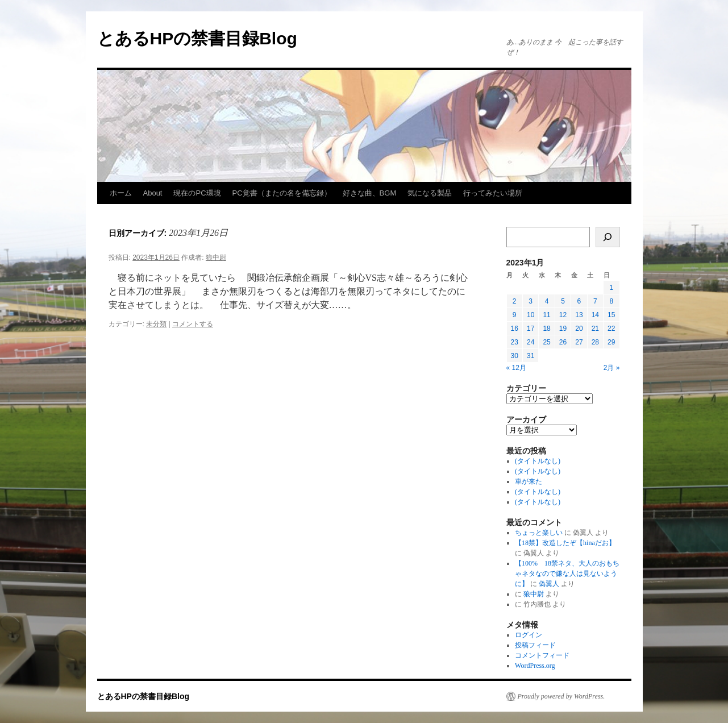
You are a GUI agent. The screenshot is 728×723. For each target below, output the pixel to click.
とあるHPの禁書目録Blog (197, 38)
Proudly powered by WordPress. (561, 696)
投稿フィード (535, 645)
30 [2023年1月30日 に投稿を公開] (515, 356)
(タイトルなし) (538, 461)
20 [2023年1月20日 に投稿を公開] (579, 329)
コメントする (193, 324)
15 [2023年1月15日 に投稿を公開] (611, 315)
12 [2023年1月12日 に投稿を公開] (563, 315)
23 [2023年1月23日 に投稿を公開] (515, 342)
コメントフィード (542, 655)
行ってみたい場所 (493, 193)
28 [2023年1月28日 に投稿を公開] (595, 342)
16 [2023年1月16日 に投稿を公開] (515, 329)
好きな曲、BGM (370, 193)
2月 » (612, 368)
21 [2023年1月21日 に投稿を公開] (595, 329)
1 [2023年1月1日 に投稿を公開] (611, 288)
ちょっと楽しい (539, 533)
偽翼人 (549, 584)
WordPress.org (535, 666)
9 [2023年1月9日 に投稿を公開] (515, 315)
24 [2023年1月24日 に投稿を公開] (531, 342)
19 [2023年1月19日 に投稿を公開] (563, 329)
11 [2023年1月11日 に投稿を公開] (546, 315)
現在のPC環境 (197, 193)
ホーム (121, 193)
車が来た (529, 481)
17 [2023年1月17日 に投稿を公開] (531, 329)
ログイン (529, 635)
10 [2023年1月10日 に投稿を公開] (531, 315)
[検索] (608, 237)
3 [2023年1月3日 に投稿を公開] (531, 301)
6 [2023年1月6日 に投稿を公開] (579, 301)
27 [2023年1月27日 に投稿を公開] (579, 342)
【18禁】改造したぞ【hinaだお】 (565, 543)
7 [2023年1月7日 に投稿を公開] (595, 301)
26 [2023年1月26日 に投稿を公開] (563, 342)
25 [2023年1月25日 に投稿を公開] (546, 342)
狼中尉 (216, 257)
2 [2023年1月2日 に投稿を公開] (515, 301)
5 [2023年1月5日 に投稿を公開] (563, 301)
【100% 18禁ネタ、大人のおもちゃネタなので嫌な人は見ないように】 (567, 574)
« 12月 (516, 368)
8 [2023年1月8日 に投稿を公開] (611, 301)
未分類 (156, 324)
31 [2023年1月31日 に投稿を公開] (531, 356)
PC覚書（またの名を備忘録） (282, 193)
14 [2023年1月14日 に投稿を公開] (595, 315)
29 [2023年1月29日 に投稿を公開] (611, 342)
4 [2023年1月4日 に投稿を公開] (547, 301)
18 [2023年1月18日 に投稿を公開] (546, 329)
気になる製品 (430, 193)
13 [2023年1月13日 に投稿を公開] (579, 315)
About (153, 193)
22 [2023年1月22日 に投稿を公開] (611, 329)
